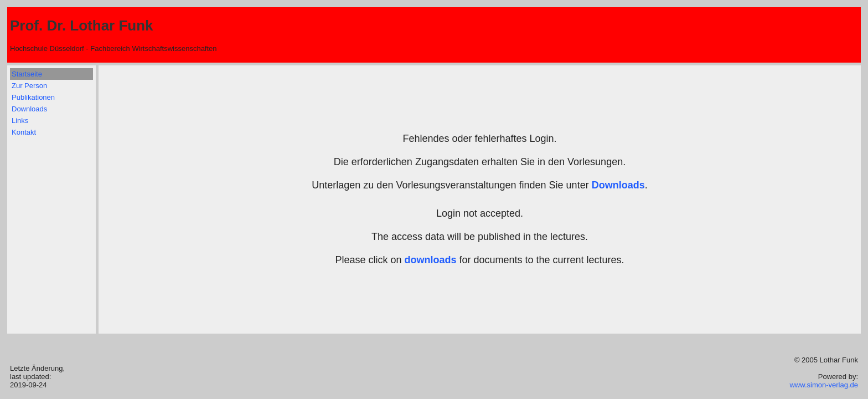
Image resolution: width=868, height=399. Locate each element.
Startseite (27, 74)
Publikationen (33, 97)
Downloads (29, 109)
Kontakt (24, 132)
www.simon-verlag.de (824, 385)
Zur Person (29, 86)
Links (20, 121)
